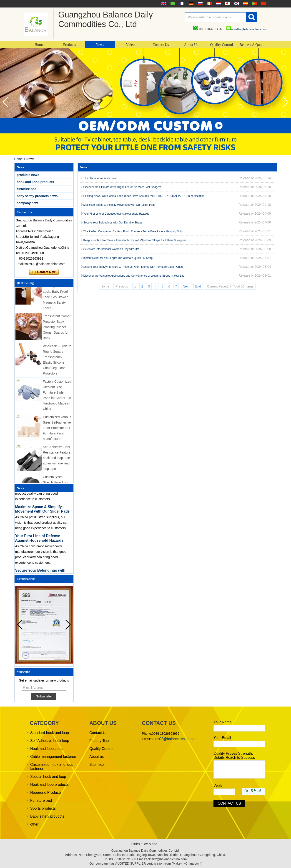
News (100, 45)
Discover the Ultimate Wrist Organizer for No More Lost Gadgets (122, 187)
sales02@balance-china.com (247, 29)
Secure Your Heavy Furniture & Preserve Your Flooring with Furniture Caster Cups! (133, 267)
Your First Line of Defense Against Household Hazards (116, 214)
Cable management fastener (53, 757)
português (254, 3)
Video (130, 45)
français (181, 3)
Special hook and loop (48, 777)
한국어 (236, 3)
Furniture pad (41, 800)
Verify (218, 785)
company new (27, 203)
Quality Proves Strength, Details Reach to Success (234, 755)
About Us (191, 45)
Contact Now (44, 272)
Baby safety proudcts (47, 816)
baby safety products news (37, 196)
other (34, 824)
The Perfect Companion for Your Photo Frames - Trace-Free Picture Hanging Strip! (133, 231)
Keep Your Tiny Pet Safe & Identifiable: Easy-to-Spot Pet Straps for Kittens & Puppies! (135, 240)
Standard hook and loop (50, 733)
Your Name (222, 722)
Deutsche (191, 3)
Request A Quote (252, 45)
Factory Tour (99, 741)
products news (28, 175)
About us (97, 757)
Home (39, 45)
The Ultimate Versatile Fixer (100, 178)
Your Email (222, 738)
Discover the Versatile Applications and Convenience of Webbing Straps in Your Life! (134, 276)
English (163, 3)
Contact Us (161, 45)
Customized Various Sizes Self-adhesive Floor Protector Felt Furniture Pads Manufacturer (57, 429)
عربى (172, 3)
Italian (209, 3)
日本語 (227, 3)
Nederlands (218, 3)
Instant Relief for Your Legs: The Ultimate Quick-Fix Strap (118, 258)
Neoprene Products (46, 792)
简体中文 (263, 3)
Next (186, 286)
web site (151, 844)
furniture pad (27, 189)
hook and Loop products (35, 182)
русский (200, 3)
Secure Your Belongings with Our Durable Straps (113, 223)
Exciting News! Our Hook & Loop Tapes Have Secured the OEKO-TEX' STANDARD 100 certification (144, 196)
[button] (286, 102)
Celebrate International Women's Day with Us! (111, 249)
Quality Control (222, 45)
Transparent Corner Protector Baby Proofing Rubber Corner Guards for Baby (57, 328)
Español (245, 3)
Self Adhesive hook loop (50, 741)
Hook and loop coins (47, 749)
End (198, 286)
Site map (97, 765)
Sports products (43, 808)
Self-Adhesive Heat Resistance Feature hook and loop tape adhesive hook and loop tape (57, 459)
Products (70, 45)
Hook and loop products (49, 785)
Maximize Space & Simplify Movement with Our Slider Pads (119, 205)
